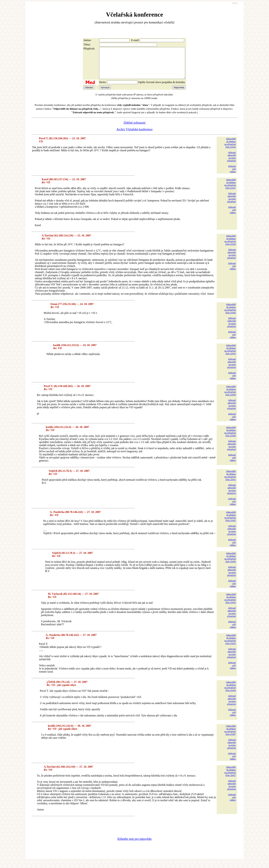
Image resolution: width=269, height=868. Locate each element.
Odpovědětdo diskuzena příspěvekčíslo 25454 (230, 692)
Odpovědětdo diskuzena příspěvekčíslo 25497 (230, 736)
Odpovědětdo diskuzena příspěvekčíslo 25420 (230, 315)
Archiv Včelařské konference (135, 136)
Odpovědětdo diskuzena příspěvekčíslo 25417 (230, 190)
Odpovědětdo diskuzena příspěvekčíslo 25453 (230, 604)
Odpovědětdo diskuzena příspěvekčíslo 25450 (230, 438)
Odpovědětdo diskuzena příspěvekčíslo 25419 (230, 246)
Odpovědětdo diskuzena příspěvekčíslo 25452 (230, 645)
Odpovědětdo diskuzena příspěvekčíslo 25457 (230, 777)
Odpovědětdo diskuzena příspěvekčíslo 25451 (230, 481)
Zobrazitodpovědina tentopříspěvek (231, 163)
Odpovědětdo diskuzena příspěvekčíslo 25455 (230, 522)
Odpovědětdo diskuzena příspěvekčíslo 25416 (230, 149)
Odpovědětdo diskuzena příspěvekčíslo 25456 (230, 564)
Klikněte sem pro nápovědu (134, 845)
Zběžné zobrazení (134, 129)
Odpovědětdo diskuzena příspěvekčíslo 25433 (230, 356)
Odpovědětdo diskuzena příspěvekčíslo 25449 (230, 397)
